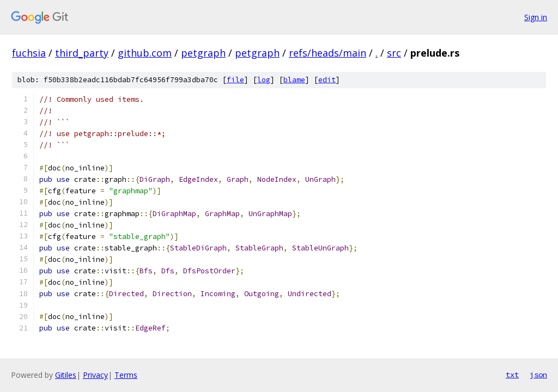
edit (327, 80)
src (394, 53)
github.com (145, 53)
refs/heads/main (327, 53)
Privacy (95, 375)
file (235, 80)
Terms (126, 375)
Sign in (536, 17)
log (264, 80)
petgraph (203, 53)
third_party (82, 53)
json (538, 375)
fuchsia (29, 53)
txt (512, 375)
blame (294, 80)
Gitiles (66, 375)
